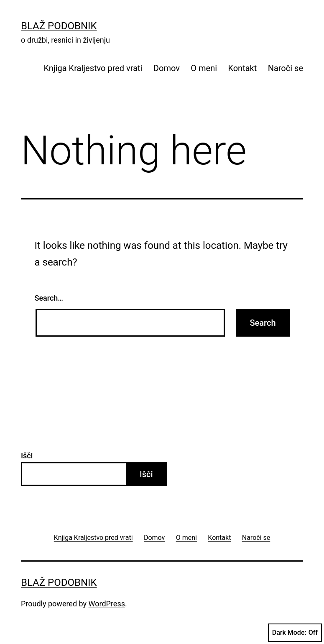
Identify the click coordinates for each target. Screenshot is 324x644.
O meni (204, 68)
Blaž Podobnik (59, 26)
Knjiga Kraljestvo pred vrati (93, 68)
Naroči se (286, 68)
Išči (27, 456)
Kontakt (242, 68)
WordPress (107, 604)
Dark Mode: (295, 633)
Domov (167, 68)
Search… (49, 298)
